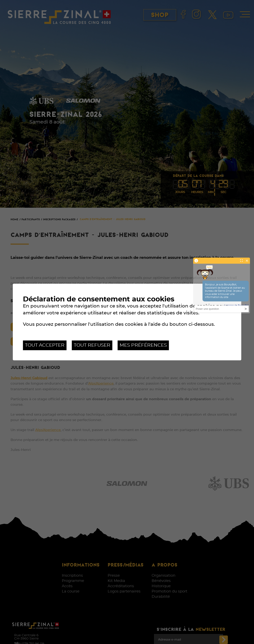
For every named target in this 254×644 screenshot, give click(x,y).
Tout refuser (92, 345)
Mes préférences (143, 345)
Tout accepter (45, 345)
